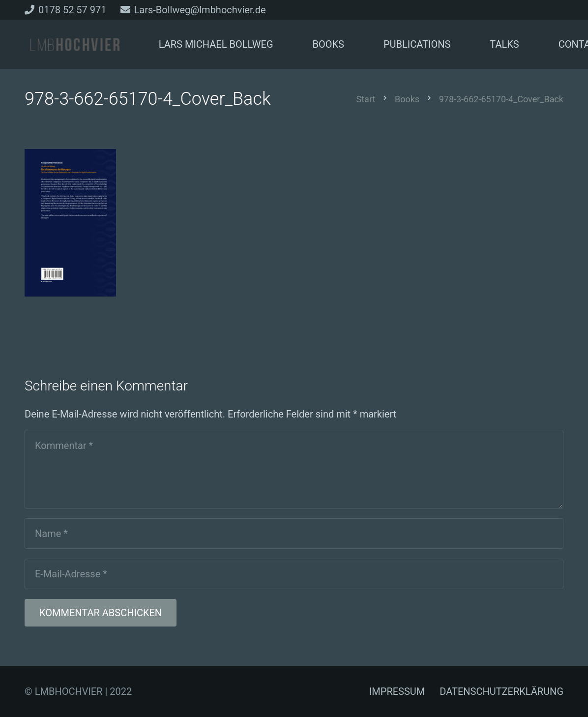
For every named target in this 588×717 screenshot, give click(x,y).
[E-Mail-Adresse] (294, 574)
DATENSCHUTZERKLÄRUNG (501, 691)
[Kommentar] (294, 469)
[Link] (75, 45)
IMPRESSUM (397, 691)
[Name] (294, 534)
